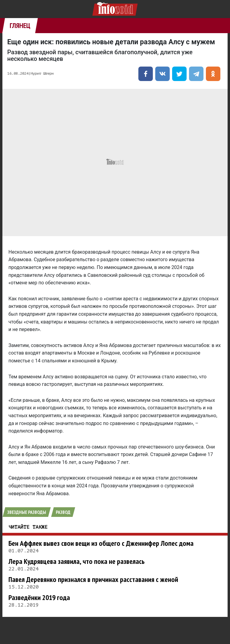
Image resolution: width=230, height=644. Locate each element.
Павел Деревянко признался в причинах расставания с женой (93, 579)
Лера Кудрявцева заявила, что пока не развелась (77, 561)
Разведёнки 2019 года (39, 597)
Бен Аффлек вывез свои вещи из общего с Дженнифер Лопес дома (101, 543)
